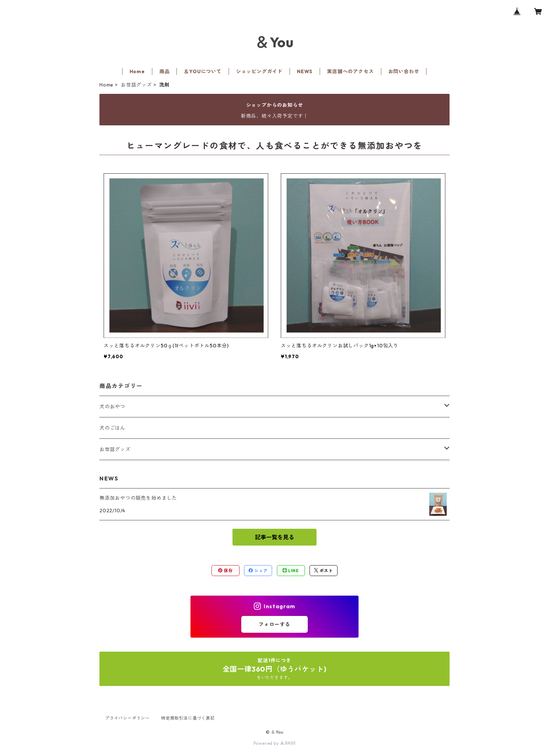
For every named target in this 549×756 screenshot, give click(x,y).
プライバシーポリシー (127, 718)
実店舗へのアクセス (350, 71)
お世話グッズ (136, 85)
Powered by (275, 743)
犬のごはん (112, 428)
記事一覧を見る (274, 537)
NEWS (305, 71)
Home (137, 71)
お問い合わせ (404, 71)
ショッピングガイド (259, 71)
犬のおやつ (112, 407)
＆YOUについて (203, 71)
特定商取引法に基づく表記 (188, 718)
